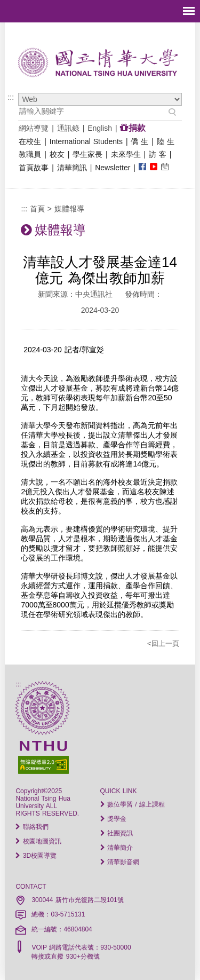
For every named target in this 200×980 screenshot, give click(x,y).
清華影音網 (120, 862)
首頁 (37, 209)
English (100, 128)
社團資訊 (117, 833)
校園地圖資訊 (38, 841)
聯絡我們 (32, 827)
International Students (86, 141)
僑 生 (139, 141)
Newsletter (113, 168)
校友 (57, 154)
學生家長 (87, 154)
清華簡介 (117, 848)
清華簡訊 (72, 168)
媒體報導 (69, 209)
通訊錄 (68, 128)
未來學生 (126, 154)
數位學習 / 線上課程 (133, 804)
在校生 (30, 141)
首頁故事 (34, 168)
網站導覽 (34, 128)
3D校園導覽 (36, 856)
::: (11, 97)
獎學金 (113, 819)
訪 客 (158, 154)
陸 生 (166, 141)
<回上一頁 (163, 643)
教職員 (30, 154)
